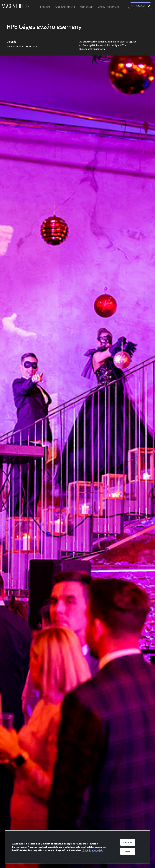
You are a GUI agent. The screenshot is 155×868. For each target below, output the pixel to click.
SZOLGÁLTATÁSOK (65, 7)
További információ (93, 850)
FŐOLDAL (45, 7)
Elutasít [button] (128, 851)
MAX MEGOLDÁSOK (108, 7)
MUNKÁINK (86, 7)
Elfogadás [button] (128, 842)
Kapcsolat (141, 6)
